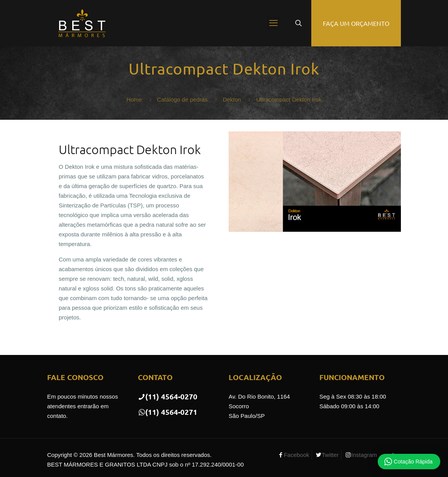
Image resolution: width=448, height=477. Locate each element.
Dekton (232, 99)
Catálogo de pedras (182, 99)
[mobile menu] (273, 23)
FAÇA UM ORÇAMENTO (356, 23)
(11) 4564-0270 (168, 396)
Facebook (297, 455)
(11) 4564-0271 (168, 412)
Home (134, 99)
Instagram (364, 455)
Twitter (330, 455)
